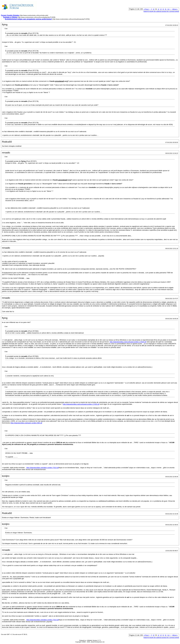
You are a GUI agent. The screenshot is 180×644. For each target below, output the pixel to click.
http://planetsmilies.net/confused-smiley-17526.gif (128, 342)
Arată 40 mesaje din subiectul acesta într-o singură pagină (161, 11)
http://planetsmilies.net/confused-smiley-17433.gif (81, 404)
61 (166, 9)
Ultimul (175, 9)
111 (168, 9)
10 (154, 9)
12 (158, 9)
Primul (146, 9)
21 (163, 9)
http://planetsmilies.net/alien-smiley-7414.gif (43, 468)
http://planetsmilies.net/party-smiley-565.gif (26, 423)
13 (161, 9)
